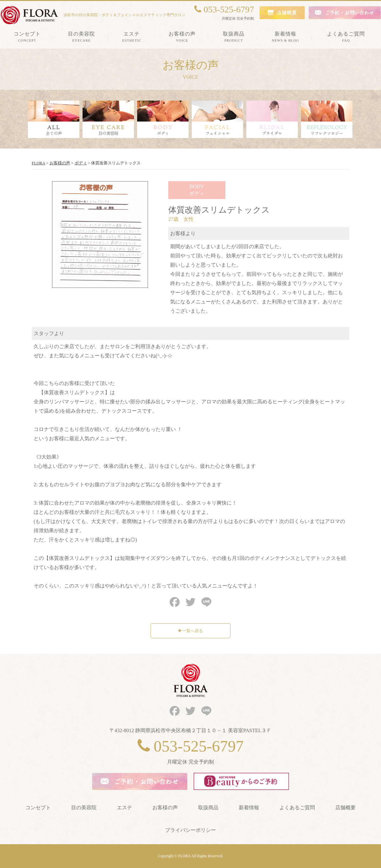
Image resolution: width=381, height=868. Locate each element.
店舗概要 (345, 808)
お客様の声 (165, 808)
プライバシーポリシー (190, 830)
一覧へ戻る (190, 631)
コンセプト (38, 808)
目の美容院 (84, 808)
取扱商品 (208, 808)
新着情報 (249, 808)
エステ (124, 808)
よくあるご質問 (297, 808)
